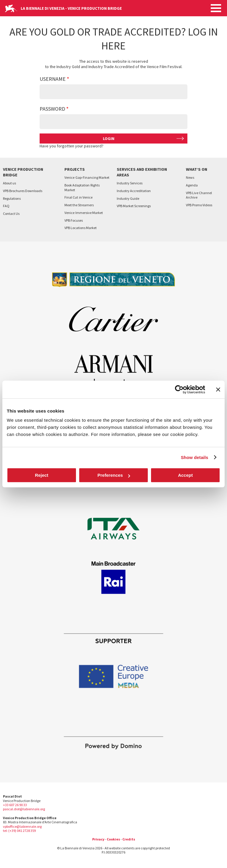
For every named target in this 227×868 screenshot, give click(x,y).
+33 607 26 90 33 (15, 805)
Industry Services (130, 183)
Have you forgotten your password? (72, 146)
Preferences (114, 475)
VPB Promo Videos (199, 205)
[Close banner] (218, 389)
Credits (129, 839)
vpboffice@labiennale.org (22, 826)
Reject (42, 475)
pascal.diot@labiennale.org (24, 809)
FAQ (6, 206)
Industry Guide (128, 198)
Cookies (113, 839)
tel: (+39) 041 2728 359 (19, 831)
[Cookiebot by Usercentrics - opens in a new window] (179, 389)
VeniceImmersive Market (84, 213)
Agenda (192, 185)
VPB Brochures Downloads (23, 191)
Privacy (98, 839)
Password (52, 109)
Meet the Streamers (79, 205)
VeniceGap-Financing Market (87, 177)
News (190, 177)
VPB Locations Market (81, 228)
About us (9, 183)
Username (53, 79)
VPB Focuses (74, 220)
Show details (195, 457)
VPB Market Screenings (134, 206)
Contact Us (11, 214)
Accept (185, 475)
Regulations (12, 198)
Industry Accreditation (134, 191)
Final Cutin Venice (78, 197)
